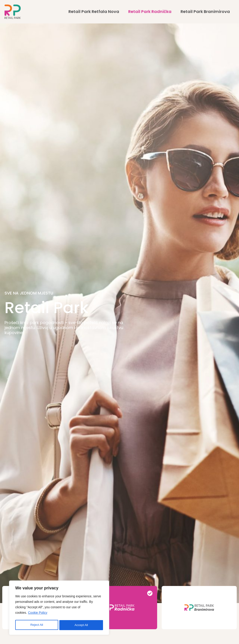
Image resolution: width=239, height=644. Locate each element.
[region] (59, 608)
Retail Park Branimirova (205, 11)
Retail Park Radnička (150, 11)
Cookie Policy (38, 614)
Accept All (81, 625)
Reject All (37, 625)
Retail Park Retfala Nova (94, 11)
